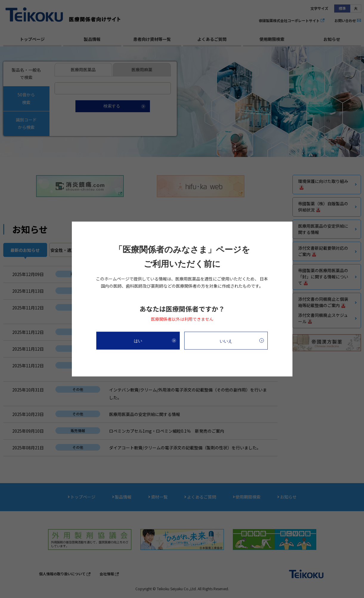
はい (138, 340)
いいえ (226, 341)
